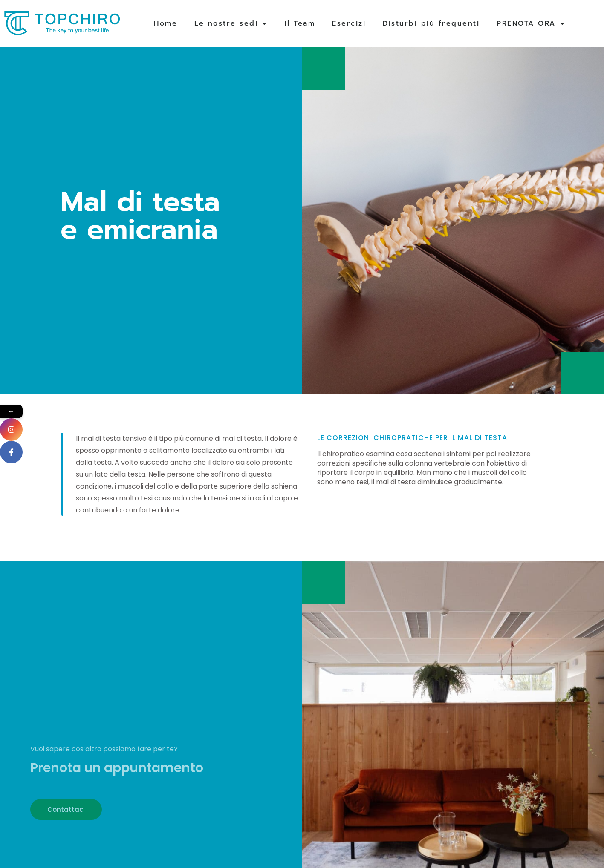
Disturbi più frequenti (431, 23)
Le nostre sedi (231, 23)
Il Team (300, 23)
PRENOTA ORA (531, 23)
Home (166, 23)
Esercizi (349, 23)
